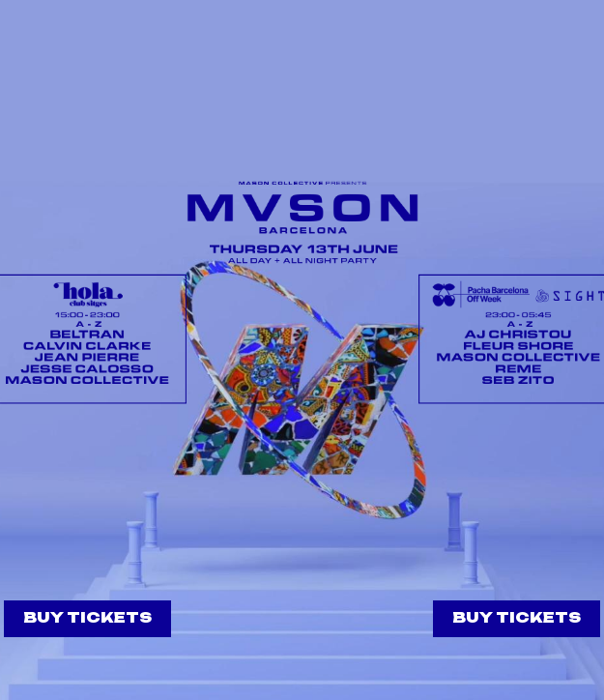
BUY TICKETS (87, 617)
